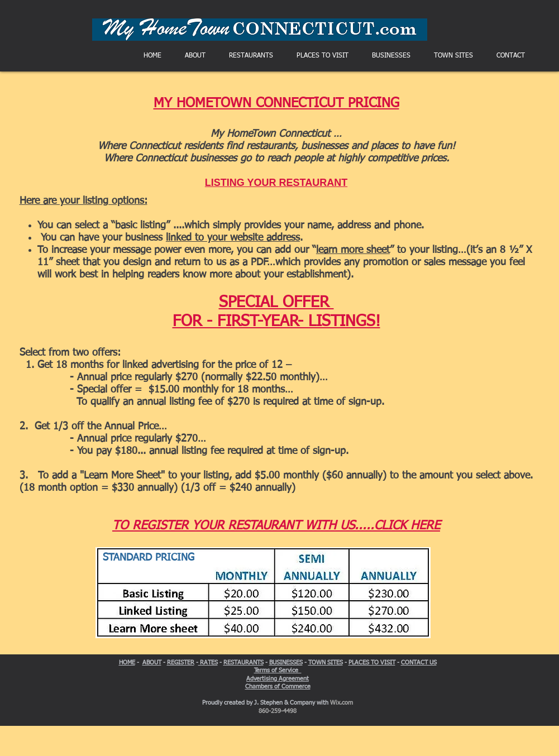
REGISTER (181, 662)
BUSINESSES (286, 662)
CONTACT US (419, 662)
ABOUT (152, 662)
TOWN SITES (326, 662)
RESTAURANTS (243, 662)
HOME (127, 662)
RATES (208, 662)
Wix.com (341, 703)
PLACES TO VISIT (372, 662)
